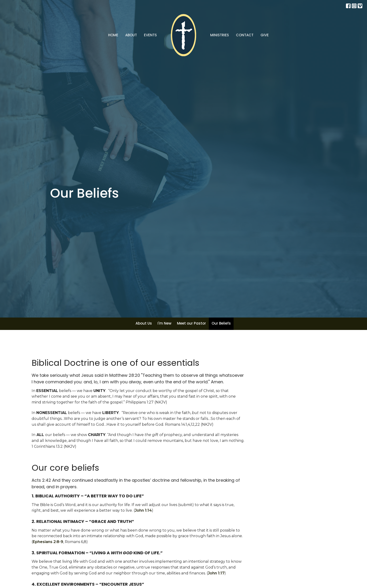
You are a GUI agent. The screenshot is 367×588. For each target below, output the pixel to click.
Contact (245, 35)
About (131, 35)
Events (150, 35)
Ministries (220, 35)
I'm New (164, 323)
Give (265, 35)
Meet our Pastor (191, 323)
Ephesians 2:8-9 (48, 542)
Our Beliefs (221, 323)
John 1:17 (216, 573)
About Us (144, 323)
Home (113, 35)
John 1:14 (143, 510)
